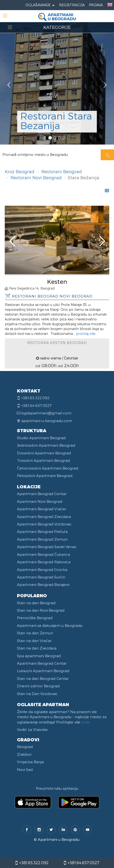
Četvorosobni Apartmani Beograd (48, 468)
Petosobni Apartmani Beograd (45, 476)
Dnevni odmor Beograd (38, 686)
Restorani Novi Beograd (36, 177)
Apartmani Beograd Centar (42, 494)
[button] (9, 72)
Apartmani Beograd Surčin (41, 577)
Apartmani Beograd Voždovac (44, 524)
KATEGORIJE (57, 27)
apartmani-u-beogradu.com (47, 421)
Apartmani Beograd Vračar (42, 509)
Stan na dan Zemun (35, 633)
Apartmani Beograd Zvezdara (44, 517)
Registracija (72, 5)
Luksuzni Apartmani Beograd (43, 671)
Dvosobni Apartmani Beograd (44, 453)
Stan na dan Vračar (34, 641)
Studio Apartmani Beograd (41, 438)
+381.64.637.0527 (81, 863)
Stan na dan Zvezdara (37, 648)
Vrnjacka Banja (30, 762)
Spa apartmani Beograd (39, 656)
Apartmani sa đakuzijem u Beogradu (50, 625)
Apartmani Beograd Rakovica (44, 562)
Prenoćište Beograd (35, 618)
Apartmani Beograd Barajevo (43, 584)
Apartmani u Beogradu (59, 839)
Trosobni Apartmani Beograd (43, 460)
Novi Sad (25, 769)
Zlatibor (24, 754)
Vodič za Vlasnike (32, 729)
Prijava (96, 5)
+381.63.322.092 (32, 863)
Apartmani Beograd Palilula (42, 531)
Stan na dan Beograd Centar (43, 678)
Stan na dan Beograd (36, 603)
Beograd (25, 747)
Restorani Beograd (62, 171)
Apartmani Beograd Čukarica (43, 554)
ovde (86, 722)
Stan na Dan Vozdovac (37, 694)
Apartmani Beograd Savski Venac (47, 547)
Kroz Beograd (20, 171)
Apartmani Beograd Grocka (42, 570)
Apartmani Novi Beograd (40, 501)
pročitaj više (86, 334)
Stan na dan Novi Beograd (41, 610)
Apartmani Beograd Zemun (42, 539)
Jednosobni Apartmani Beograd (46, 445)
